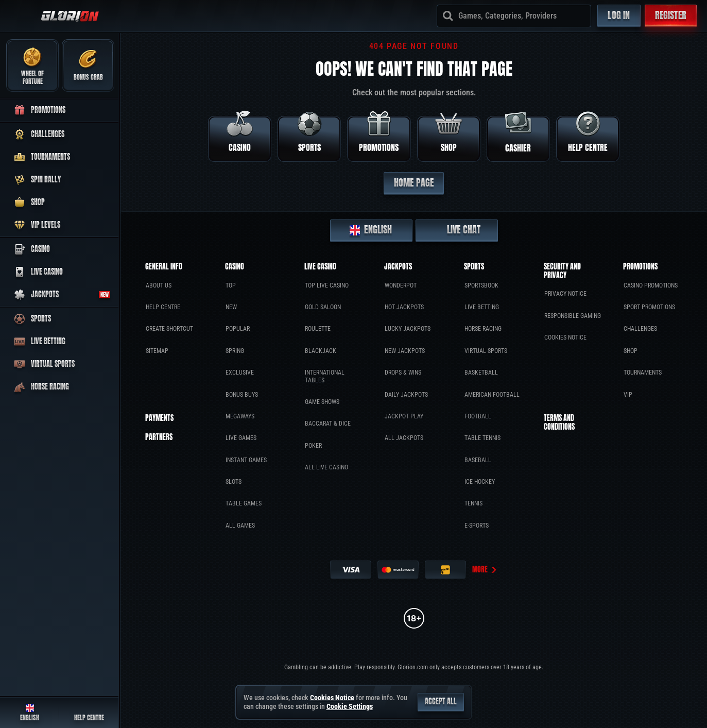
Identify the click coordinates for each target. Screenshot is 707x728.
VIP (628, 395)
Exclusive (240, 373)
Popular (238, 329)
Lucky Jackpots (408, 329)
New (231, 307)
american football (492, 395)
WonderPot (401, 285)
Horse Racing (483, 329)
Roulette (318, 329)
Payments (159, 419)
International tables (325, 376)
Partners (159, 438)
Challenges (640, 329)
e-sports (477, 526)
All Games (240, 526)
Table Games (244, 503)
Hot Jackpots (404, 307)
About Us (159, 285)
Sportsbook (481, 285)
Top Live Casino (327, 285)
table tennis (482, 438)
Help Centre (163, 307)
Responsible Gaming (573, 316)
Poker (313, 446)
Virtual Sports (486, 351)
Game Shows (322, 402)
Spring (235, 351)
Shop (631, 351)
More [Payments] (485, 570)
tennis (473, 503)
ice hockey (480, 482)
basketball (481, 373)
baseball (478, 460)
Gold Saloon (323, 307)
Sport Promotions (649, 307)
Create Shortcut (169, 329)
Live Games (241, 438)
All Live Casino (326, 467)
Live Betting (482, 307)
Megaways (240, 416)
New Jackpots (405, 351)
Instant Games (246, 460)
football (478, 416)
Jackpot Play (404, 416)
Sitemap (157, 351)
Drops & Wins (403, 373)
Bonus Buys (242, 395)
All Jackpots (404, 438)
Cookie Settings (350, 706)
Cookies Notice (565, 337)
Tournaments (643, 373)
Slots (234, 482)
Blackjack (321, 351)
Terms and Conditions (559, 423)
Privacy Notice (565, 294)
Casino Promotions (651, 285)
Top (231, 285)
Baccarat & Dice (328, 424)
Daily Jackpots (406, 395)
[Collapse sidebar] (22, 16)
